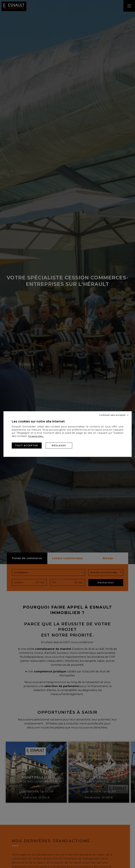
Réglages (59, 445)
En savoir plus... (36, 436)
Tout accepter (27, 445)
